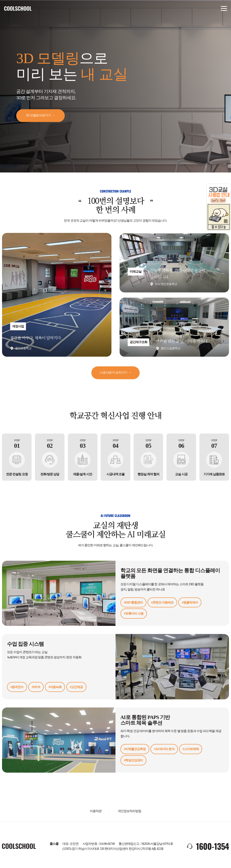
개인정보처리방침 (129, 810)
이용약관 (96, 810)
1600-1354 (213, 845)
